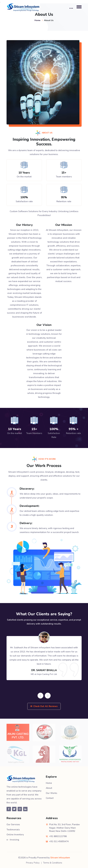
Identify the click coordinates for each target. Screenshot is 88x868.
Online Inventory (15, 835)
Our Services (13, 824)
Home (37, 20)
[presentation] (40, 696)
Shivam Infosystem (60, 858)
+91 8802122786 (58, 836)
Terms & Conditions (53, 863)
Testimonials (13, 830)
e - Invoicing (13, 840)
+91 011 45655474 (59, 841)
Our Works (51, 793)
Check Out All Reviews (44, 706)
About (49, 788)
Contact (50, 798)
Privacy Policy (33, 863)
